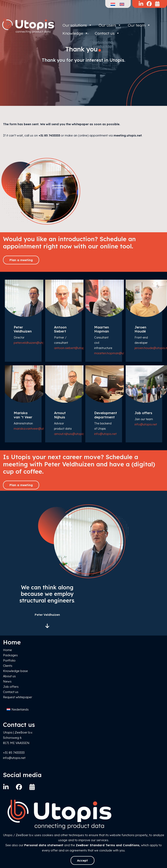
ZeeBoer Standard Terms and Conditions (108, 845)
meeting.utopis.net (128, 135)
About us (9, 676)
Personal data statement (44, 845)
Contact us (11, 692)
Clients (8, 666)
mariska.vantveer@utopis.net (34, 429)
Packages (10, 655)
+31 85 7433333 (49, 135)
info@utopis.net (105, 434)
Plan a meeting (21, 260)
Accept (82, 860)
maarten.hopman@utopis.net (115, 353)
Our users (110, 25)
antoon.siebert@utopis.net (73, 348)
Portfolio (9, 660)
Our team (139, 25)
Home (7, 650)
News (7, 681)
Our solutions (77, 25)
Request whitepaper (18, 697)
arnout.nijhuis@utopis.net (72, 434)
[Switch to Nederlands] (18, 710)
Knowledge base (15, 671)
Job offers (11, 687)
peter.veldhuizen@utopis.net (33, 343)
